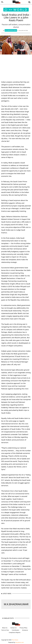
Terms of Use (5, 630)
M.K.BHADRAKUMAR (16, 604)
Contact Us (13, 628)
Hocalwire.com (20, 642)
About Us (5, 628)
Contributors (15, 630)
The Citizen (15, 640)
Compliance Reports (15, 632)
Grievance (25, 630)
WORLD (21, 10)
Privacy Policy (23, 628)
